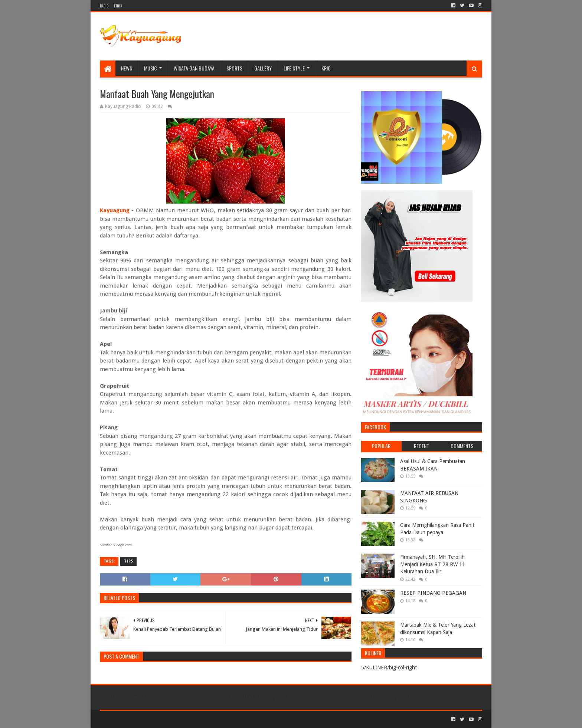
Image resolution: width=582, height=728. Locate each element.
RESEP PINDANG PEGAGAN (433, 593)
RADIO (104, 6)
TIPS (128, 561)
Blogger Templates (184, 719)
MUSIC (151, 68)
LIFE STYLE (294, 68)
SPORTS (234, 68)
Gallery (263, 68)
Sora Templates (141, 719)
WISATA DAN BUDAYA (194, 68)
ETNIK (118, 6)
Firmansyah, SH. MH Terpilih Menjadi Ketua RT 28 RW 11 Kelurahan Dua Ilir (433, 564)
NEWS (127, 68)
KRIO (326, 68)
